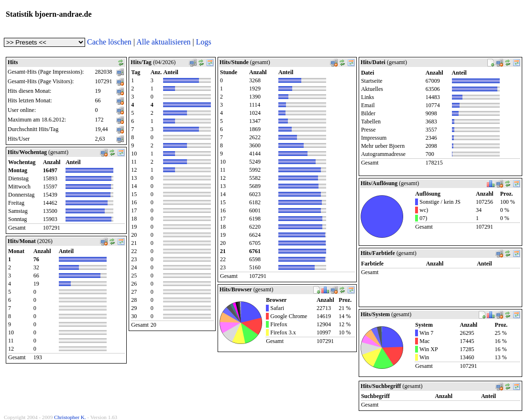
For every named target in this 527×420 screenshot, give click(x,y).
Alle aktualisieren (163, 42)
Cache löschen (109, 42)
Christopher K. (70, 417)
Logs (204, 42)
